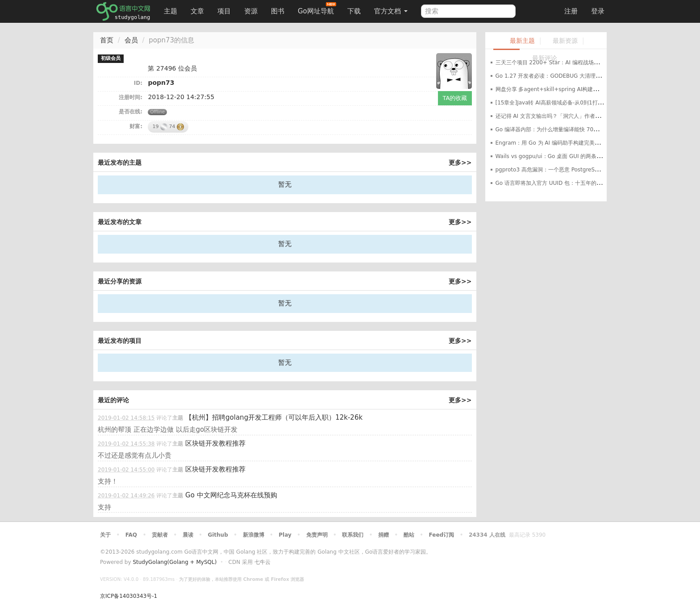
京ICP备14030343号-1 (129, 596)
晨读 (188, 535)
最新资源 (565, 41)
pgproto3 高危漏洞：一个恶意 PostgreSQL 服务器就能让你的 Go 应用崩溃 (587, 170)
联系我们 (353, 535)
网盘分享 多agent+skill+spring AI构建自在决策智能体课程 (569, 89)
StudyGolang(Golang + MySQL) (175, 562)
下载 (354, 11)
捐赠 (383, 535)
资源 (251, 11)
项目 (224, 11)
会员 (131, 40)
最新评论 (545, 58)
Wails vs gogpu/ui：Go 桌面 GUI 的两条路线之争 (557, 156)
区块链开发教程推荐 (215, 443)
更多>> (460, 163)
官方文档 (391, 11)
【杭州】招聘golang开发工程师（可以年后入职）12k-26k (274, 417)
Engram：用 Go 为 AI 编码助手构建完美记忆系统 (556, 143)
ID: (138, 83)
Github (218, 535)
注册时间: (131, 97)
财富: (136, 126)
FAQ (131, 535)
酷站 (409, 535)
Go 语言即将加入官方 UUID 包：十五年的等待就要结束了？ (567, 183)
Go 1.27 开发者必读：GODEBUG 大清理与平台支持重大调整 (570, 76)
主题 (171, 11)
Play (285, 535)
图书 (278, 11)
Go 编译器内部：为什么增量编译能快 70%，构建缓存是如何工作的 (577, 129)
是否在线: (131, 112)
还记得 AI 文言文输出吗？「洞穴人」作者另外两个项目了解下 (569, 116)
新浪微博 (254, 535)
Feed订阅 (442, 535)
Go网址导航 (317, 9)
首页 (107, 40)
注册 (571, 11)
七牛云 (262, 562)
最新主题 (522, 41)
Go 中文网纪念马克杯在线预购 (231, 495)
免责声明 (317, 535)
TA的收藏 (455, 98)
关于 (105, 535)
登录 (598, 11)
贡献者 (160, 535)
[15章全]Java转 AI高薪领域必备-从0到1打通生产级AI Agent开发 (574, 103)
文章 (197, 11)
